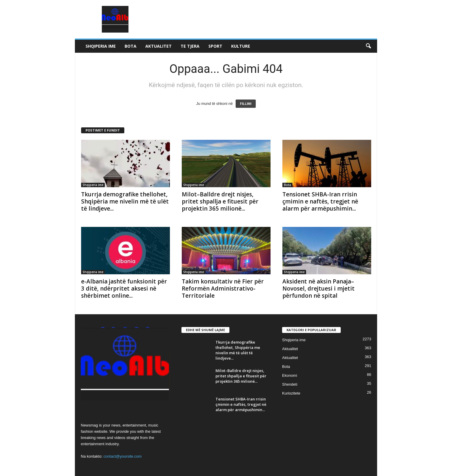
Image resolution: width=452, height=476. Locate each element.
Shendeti (290, 384)
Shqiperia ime (101, 46)
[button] (368, 46)
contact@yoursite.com (123, 456)
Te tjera (190, 46)
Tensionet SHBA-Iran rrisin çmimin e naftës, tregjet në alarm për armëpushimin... (320, 201)
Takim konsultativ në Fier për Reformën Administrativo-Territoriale (223, 289)
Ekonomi (290, 375)
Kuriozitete (291, 393)
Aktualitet (159, 46)
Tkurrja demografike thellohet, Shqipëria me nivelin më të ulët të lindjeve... (125, 201)
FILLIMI (246, 104)
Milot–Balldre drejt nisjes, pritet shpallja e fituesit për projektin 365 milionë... (220, 201)
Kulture (241, 46)
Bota (131, 46)
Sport (215, 46)
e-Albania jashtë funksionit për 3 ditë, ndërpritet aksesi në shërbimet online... (124, 289)
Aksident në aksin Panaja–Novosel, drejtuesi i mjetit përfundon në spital (319, 289)
